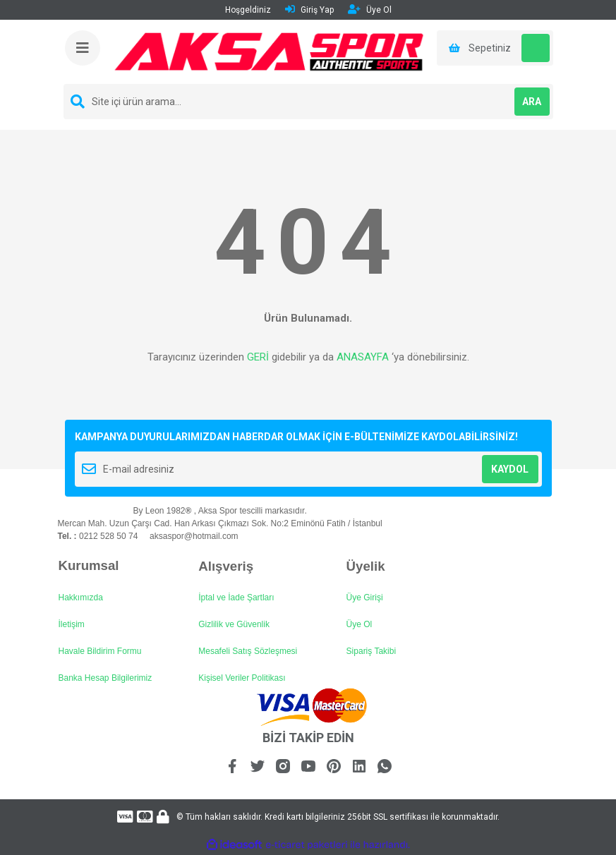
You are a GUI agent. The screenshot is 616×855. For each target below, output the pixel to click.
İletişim (72, 624)
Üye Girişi (365, 598)
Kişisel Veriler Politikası (242, 678)
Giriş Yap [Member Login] (309, 10)
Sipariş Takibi (371, 651)
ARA (532, 102)
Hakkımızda (81, 598)
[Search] (308, 102)
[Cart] (495, 48)
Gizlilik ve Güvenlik (234, 624)
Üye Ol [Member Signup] (370, 10)
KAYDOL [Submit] (510, 469)
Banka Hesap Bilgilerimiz (105, 678)
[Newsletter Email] (308, 469)
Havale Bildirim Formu (100, 651)
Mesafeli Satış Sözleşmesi (248, 651)
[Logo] (269, 51)
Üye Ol (360, 624)
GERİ (258, 357)
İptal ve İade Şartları (236, 598)
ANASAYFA (363, 357)
